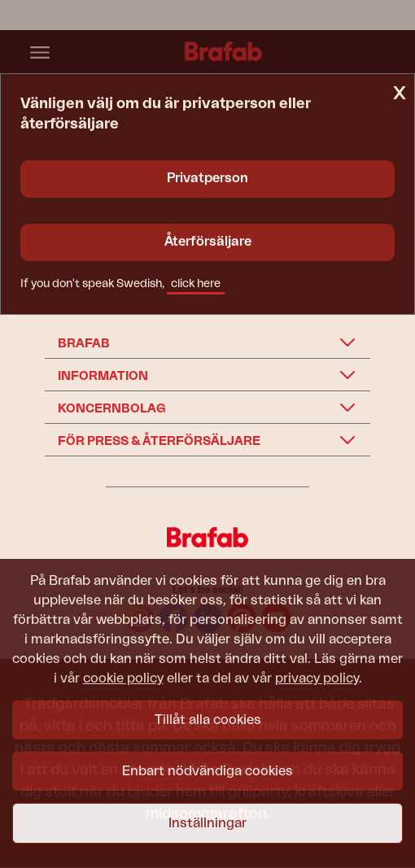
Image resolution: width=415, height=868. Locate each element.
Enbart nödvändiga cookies (207, 771)
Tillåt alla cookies (208, 720)
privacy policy (317, 678)
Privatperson (207, 178)
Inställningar (207, 823)
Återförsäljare (208, 242)
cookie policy (123, 678)
